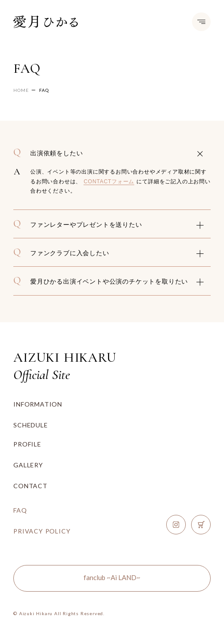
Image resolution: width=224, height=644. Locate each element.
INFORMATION (38, 404)
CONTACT (30, 486)
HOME (21, 90)
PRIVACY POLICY (42, 531)
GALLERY (28, 465)
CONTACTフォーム (109, 182)
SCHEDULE (30, 425)
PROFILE (27, 444)
